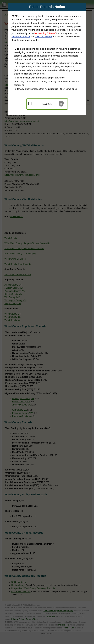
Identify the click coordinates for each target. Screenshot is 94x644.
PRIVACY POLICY (21, 37)
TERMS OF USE (43, 37)
